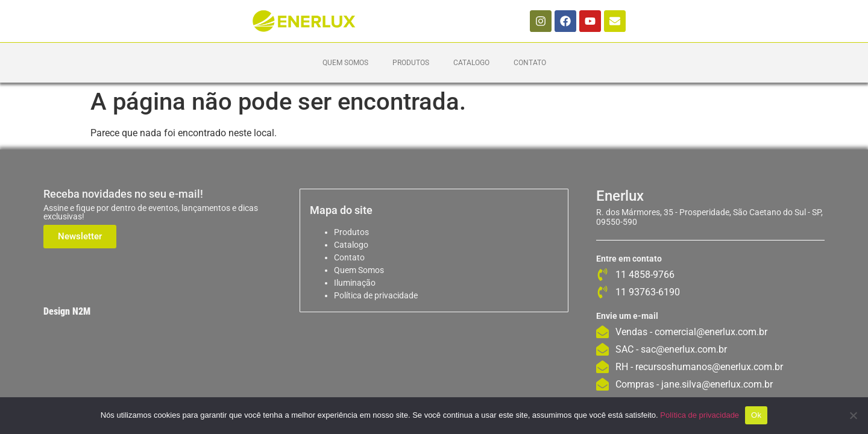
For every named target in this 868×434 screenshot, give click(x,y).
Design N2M (67, 311)
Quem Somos (345, 63)
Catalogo (471, 63)
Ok (756, 415)
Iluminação (355, 283)
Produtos (411, 63)
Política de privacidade (376, 295)
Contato (530, 63)
